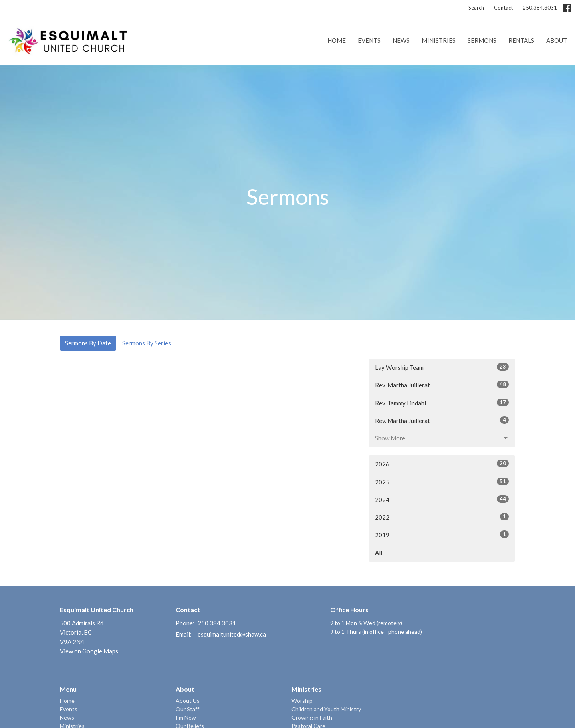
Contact (503, 8)
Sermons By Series (147, 343)
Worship (302, 701)
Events (369, 40)
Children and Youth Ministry (326, 709)
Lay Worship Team (442, 367)
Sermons (482, 40)
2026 (442, 464)
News (401, 40)
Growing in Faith (312, 717)
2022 (442, 517)
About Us (188, 701)
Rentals (521, 40)
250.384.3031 (540, 8)
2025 (442, 482)
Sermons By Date (88, 343)
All (379, 553)
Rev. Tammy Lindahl (442, 403)
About (557, 40)
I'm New (186, 717)
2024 (442, 499)
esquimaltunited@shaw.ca (232, 634)
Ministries (439, 40)
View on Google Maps (89, 651)
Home (337, 40)
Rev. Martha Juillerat (442, 385)
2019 (442, 534)
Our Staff (187, 709)
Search (476, 8)
